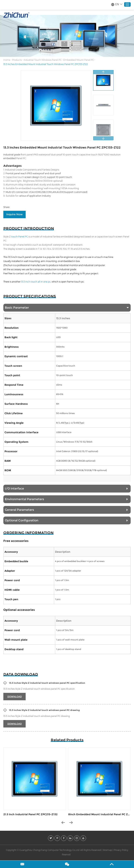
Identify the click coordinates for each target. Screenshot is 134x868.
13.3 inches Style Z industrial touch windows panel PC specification (44, 683)
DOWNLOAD (15, 696)
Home (7, 60)
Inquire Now (14, 214)
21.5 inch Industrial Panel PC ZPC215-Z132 (30, 814)
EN (117, 4)
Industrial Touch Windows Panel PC (43, 60)
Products (17, 60)
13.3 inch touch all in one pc (36, 282)
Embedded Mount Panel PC (79, 60)
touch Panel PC (20, 237)
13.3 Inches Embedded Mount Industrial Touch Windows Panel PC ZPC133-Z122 (46, 64)
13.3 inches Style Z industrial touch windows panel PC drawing (42, 710)
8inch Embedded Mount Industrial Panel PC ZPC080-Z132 (99, 814)
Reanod (66, 854)
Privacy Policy (121, 850)
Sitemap (107, 850)
